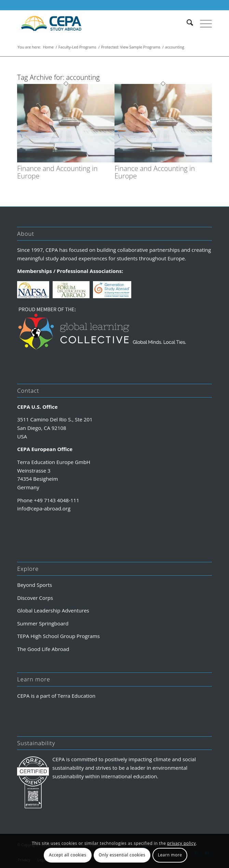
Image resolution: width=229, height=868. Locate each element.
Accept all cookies (68, 855)
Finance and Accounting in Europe (57, 172)
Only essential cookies (122, 855)
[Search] (186, 24)
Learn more (170, 855)
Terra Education (76, 696)
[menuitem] (186, 24)
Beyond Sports (35, 585)
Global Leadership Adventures (53, 610)
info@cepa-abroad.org (44, 508)
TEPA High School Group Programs (58, 636)
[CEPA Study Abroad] (95, 24)
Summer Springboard (43, 623)
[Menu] (203, 24)
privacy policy (181, 843)
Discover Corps (35, 598)
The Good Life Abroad (43, 649)
